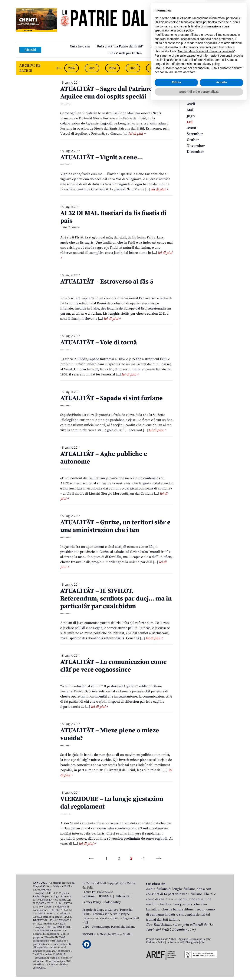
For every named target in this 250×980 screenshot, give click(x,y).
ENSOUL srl (90, 934)
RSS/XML (105, 896)
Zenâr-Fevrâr (198, 92)
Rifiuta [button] (176, 959)
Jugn (191, 116)
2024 (112, 68)
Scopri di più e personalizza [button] (199, 968)
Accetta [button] (222, 959)
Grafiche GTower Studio (116, 934)
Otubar (193, 140)
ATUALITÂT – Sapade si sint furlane (111, 398)
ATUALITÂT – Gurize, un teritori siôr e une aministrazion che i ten (115, 526)
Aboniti (30, 50)
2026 (72, 68)
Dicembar (195, 152)
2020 (194, 68)
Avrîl (191, 104)
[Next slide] (227, 68)
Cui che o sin (80, 46)
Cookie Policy (112, 902)
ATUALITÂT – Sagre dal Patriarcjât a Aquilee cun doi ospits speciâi (112, 93)
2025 (92, 68)
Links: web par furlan (125, 53)
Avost (191, 128)
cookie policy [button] (185, 907)
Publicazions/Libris (165, 46)
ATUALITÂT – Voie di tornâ (99, 342)
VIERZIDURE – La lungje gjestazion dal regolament (112, 803)
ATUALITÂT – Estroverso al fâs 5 (107, 282)
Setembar (195, 134)
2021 (174, 68)
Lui (190, 122)
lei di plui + (137, 134)
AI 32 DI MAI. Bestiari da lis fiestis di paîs (113, 217)
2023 (133, 68)
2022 (153, 68)
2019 (215, 68)
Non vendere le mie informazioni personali (206, 928)
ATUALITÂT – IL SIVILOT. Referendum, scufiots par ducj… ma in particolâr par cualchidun (116, 599)
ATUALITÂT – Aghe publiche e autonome (104, 458)
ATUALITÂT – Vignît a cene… (102, 157)
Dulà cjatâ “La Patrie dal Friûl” (120, 46)
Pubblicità (122, 896)
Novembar (196, 146)
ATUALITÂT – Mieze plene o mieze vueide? (110, 734)
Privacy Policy (92, 902)
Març (191, 98)
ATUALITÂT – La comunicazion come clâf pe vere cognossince (114, 666)
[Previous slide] (59, 68)
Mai (190, 110)
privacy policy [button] (210, 941)
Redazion (89, 896)
